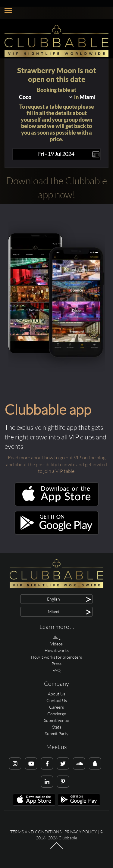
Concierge (57, 714)
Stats (57, 727)
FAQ (56, 670)
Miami (88, 97)
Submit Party (57, 734)
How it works (57, 650)
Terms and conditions (36, 832)
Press (56, 664)
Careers (56, 707)
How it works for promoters (56, 657)
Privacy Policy (81, 832)
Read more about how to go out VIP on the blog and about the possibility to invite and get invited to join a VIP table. (56, 464)
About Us (56, 694)
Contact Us (57, 700)
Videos (56, 644)
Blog (56, 637)
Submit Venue (56, 720)
